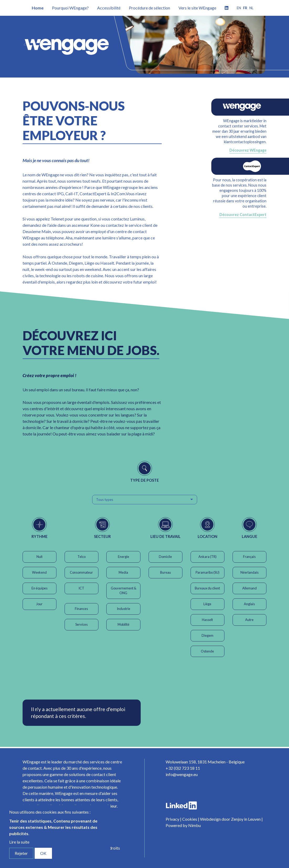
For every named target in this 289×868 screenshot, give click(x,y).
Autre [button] (249, 620)
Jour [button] (39, 604)
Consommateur (81, 572)
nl (251, 8)
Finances (81, 609)
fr (245, 8)
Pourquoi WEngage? (70, 8)
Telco (82, 557)
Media (123, 572)
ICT (81, 588)
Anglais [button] (249, 604)
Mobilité (124, 624)
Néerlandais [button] (249, 572)
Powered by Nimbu (183, 825)
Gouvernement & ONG (124, 590)
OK (43, 853)
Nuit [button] (40, 557)
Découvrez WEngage (248, 150)
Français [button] (249, 557)
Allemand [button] (249, 588)
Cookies (190, 819)
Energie (124, 557)
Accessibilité (109, 8)
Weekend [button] (39, 572)
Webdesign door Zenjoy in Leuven (230, 819)
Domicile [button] (165, 557)
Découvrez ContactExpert (243, 215)
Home (38, 8)
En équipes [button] (40, 588)
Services (82, 624)
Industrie (124, 609)
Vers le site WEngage (197, 8)
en (239, 8)
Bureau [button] (165, 572)
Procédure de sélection (149, 8)
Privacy (172, 819)
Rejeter (21, 853)
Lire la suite (19, 842)
